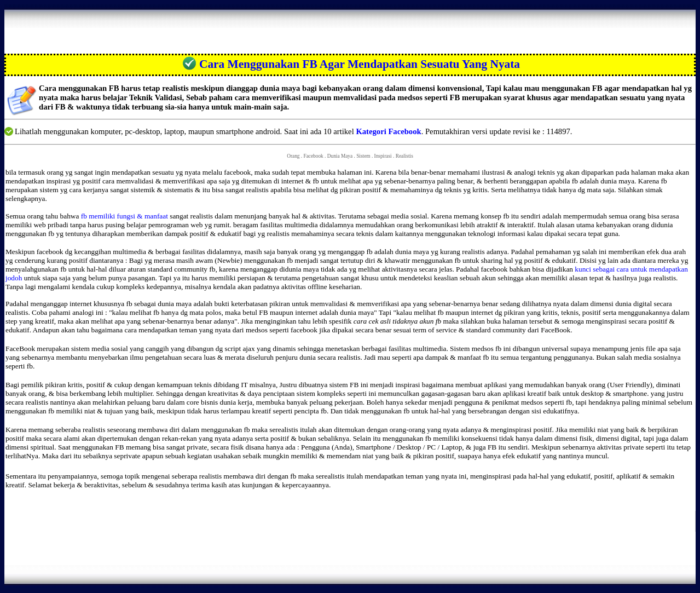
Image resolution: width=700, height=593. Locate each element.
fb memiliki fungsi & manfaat (126, 216)
